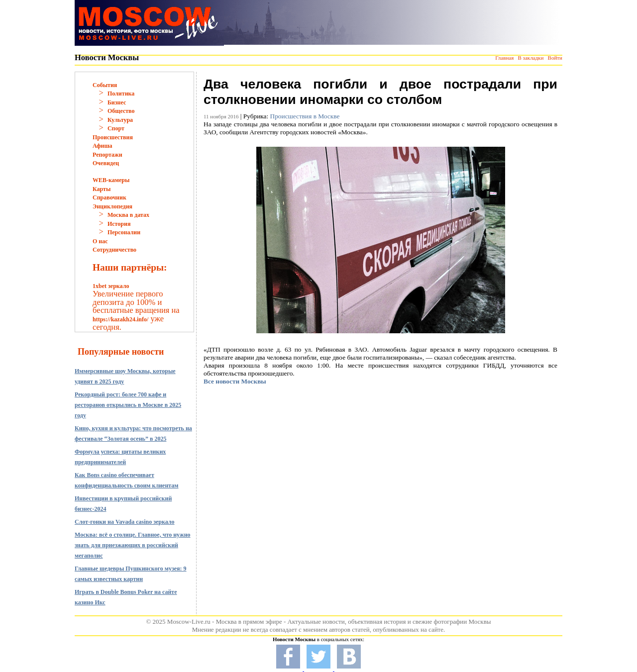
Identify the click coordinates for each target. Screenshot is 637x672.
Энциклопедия (112, 206)
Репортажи (107, 155)
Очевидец (106, 163)
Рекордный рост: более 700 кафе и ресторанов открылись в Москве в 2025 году (128, 405)
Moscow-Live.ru (189, 622)
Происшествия (113, 137)
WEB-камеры (111, 180)
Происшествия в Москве (305, 116)
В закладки (531, 58)
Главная (504, 58)
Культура (120, 120)
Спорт (116, 128)
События (105, 85)
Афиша (103, 146)
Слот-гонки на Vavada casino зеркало (125, 522)
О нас (100, 241)
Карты (102, 189)
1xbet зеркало (111, 286)
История (119, 224)
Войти (555, 58)
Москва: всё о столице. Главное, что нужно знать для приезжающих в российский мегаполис (133, 545)
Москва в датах (128, 215)
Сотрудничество (114, 250)
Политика (121, 94)
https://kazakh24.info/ (120, 319)
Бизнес (117, 102)
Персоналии (124, 232)
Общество (121, 111)
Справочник (109, 197)
